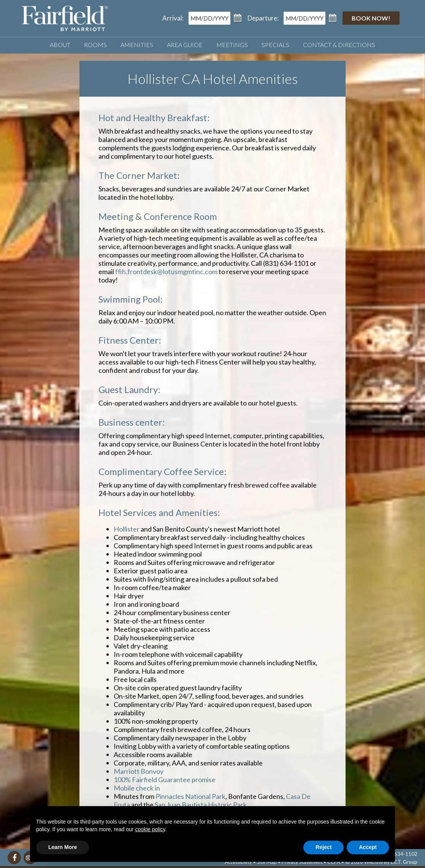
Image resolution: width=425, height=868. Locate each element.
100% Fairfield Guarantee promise (165, 780)
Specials (275, 45)
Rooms (95, 45)
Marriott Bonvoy (139, 771)
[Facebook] (14, 858)
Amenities (137, 45)
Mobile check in (137, 788)
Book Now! (371, 18)
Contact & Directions (339, 45)
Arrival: (173, 18)
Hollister (127, 529)
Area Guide (185, 45)
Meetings (232, 45)
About (60, 45)
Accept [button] (368, 847)
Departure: (263, 18)
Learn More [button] (63, 847)
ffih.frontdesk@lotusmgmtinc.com (166, 271)
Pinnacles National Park (190, 796)
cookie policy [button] (150, 829)
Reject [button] (324, 847)
